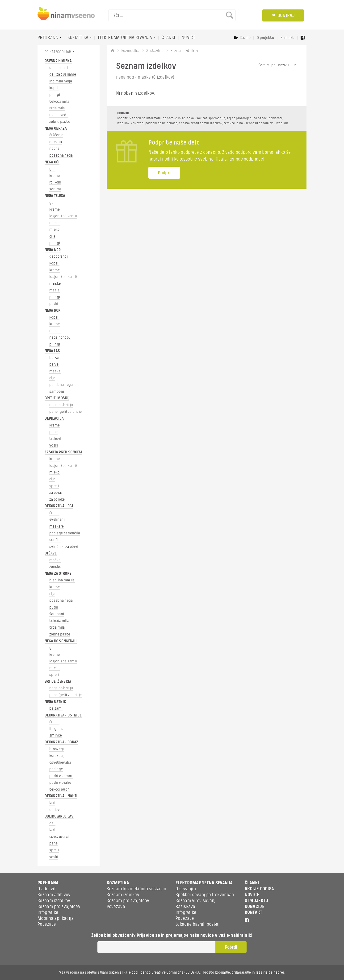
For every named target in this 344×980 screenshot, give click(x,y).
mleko (55, 230)
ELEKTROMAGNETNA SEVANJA (125, 38)
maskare (57, 526)
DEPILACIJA (54, 418)
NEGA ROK (52, 311)
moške (55, 560)
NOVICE (188, 38)
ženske (55, 567)
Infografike (48, 912)
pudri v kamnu (61, 776)
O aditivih (47, 889)
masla (55, 223)
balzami (56, 358)
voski (54, 445)
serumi (55, 189)
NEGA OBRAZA (56, 128)
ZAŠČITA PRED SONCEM (63, 452)
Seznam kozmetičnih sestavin (136, 889)
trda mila (57, 108)
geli (52, 169)
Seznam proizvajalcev (59, 907)
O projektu (265, 38)
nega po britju (61, 405)
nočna (55, 149)
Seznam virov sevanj (196, 901)
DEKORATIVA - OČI (59, 506)
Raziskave (185, 907)
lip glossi (57, 729)
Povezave (47, 924)
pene (53, 432)
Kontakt (287, 38)
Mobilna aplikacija (56, 918)
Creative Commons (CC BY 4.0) (176, 972)
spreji (54, 486)
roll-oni (55, 182)
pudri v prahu (60, 783)
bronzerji (57, 749)
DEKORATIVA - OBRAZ (61, 742)
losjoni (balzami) (63, 216)
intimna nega (61, 81)
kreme (55, 176)
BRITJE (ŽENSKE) (58, 682)
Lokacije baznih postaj (198, 924)
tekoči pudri (60, 789)
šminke (56, 735)
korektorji (57, 756)
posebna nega (61, 155)
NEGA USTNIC (55, 702)
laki (52, 803)
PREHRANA (48, 38)
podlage (56, 769)
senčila (55, 540)
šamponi (57, 392)
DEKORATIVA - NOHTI (61, 796)
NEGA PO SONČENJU (61, 641)
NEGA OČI (52, 162)
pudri (54, 304)
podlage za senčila (65, 533)
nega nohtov (60, 337)
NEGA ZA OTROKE (58, 574)
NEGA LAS (52, 351)
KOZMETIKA (78, 38)
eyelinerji (57, 520)
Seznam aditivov (54, 895)
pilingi (55, 95)
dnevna (56, 142)
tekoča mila (59, 102)
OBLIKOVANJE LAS (59, 816)
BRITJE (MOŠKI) (57, 398)
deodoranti (59, 68)
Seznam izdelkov (54, 901)
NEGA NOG (53, 250)
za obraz (56, 493)
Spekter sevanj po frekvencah (205, 895)
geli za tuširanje (63, 74)
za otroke (57, 499)
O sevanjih (186, 889)
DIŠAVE (51, 553)
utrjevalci (57, 810)
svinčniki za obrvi (64, 547)
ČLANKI (168, 38)
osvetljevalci (60, 763)
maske (55, 284)
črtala (54, 513)
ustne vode (59, 115)
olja (52, 236)
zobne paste (60, 122)
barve (54, 364)
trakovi (55, 439)
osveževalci (59, 837)
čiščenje (56, 135)
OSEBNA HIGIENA (58, 61)
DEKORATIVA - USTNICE (63, 715)
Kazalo (245, 38)
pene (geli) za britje (65, 412)
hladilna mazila (62, 580)
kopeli (54, 88)
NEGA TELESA (55, 196)
